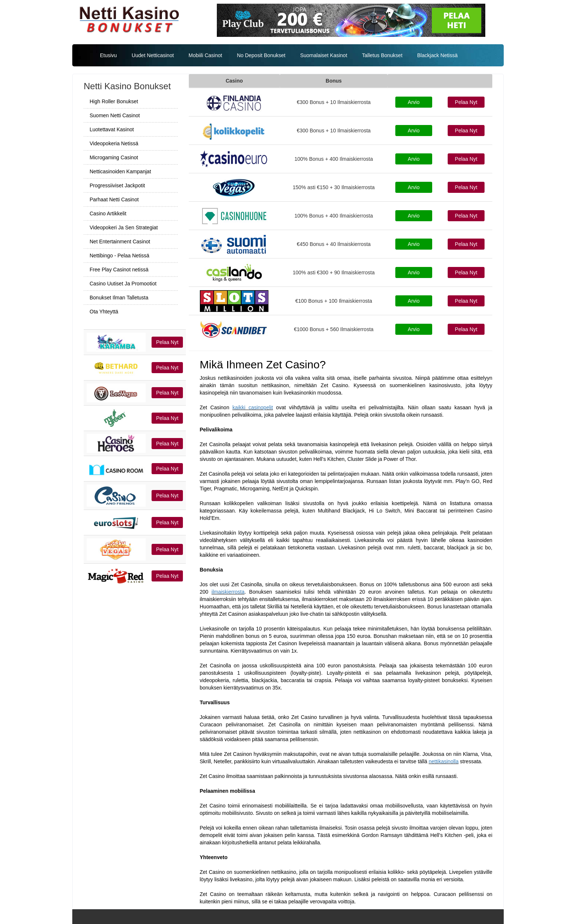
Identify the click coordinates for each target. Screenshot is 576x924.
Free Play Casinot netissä (119, 270)
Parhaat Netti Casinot (114, 199)
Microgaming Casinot (114, 157)
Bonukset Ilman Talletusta (119, 298)
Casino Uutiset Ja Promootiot (123, 284)
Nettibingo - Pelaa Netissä (119, 256)
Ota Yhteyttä (104, 312)
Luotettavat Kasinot (112, 129)
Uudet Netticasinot (153, 55)
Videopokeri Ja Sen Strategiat (124, 227)
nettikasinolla (443, 761)
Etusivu (108, 55)
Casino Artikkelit (108, 213)
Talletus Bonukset (382, 55)
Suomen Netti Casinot (115, 115)
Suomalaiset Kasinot (324, 55)
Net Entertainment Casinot (120, 242)
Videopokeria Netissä (114, 143)
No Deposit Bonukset (261, 55)
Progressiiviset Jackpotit (117, 185)
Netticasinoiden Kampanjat (120, 171)
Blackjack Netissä (437, 55)
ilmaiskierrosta (228, 592)
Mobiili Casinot (205, 55)
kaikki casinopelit (253, 407)
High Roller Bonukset (114, 101)
